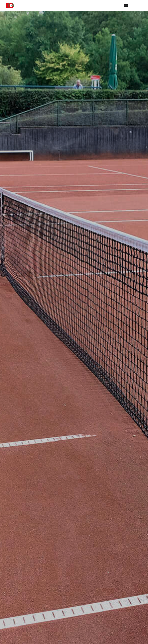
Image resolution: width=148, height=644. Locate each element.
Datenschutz (139, 638)
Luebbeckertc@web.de (90, 620)
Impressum (123, 638)
